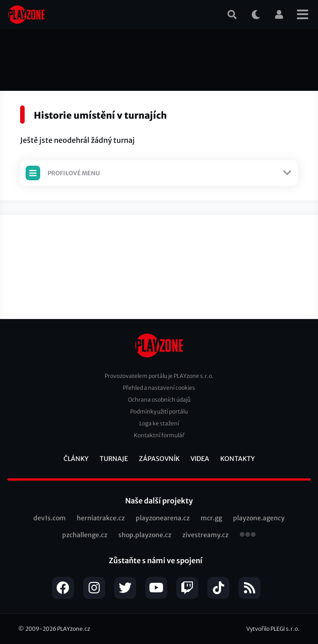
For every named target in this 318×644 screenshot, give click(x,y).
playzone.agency (259, 518)
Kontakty (238, 459)
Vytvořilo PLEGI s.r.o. (273, 629)
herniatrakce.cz (101, 518)
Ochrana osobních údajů (159, 400)
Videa (200, 459)
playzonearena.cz (163, 518)
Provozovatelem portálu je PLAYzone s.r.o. (159, 376)
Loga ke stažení (159, 423)
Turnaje (114, 459)
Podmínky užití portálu (159, 411)
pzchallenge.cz (85, 535)
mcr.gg (211, 518)
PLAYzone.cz (74, 629)
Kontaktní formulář (159, 435)
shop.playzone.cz (145, 535)
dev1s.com (50, 518)
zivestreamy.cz (205, 535)
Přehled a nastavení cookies (159, 388)
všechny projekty (248, 535)
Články (76, 459)
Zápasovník (159, 459)
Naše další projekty (159, 501)
